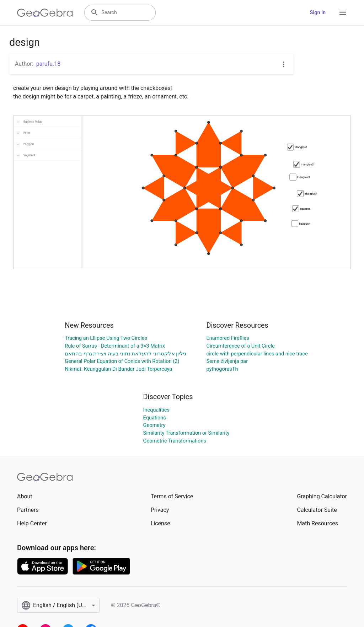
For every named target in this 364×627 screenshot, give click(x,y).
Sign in (318, 13)
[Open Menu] (343, 13)
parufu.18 (49, 64)
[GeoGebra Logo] (45, 13)
